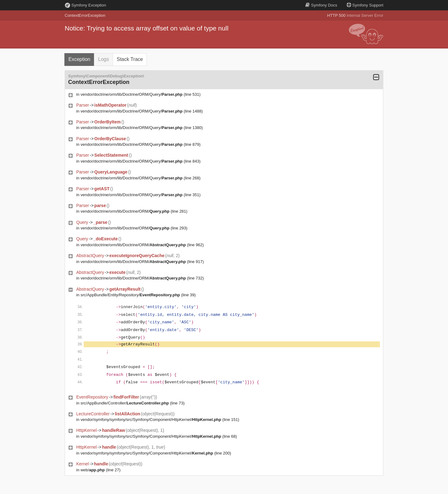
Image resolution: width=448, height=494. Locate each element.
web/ (93, 470)
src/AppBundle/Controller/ (125, 403)
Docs (321, 5)
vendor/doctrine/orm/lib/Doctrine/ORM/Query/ (132, 94)
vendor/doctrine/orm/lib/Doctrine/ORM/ (125, 211)
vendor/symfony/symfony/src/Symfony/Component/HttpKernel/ (151, 420)
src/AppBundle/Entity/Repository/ (130, 295)
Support (365, 5)
